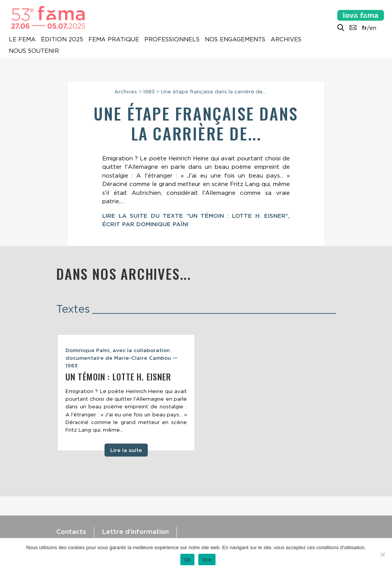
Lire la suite (126, 450)
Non (207, 560)
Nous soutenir (34, 51)
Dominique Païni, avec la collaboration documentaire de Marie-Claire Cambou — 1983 (122, 358)
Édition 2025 (62, 39)
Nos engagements (235, 39)
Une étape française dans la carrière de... (213, 91)
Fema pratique (114, 39)
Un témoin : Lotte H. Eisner (118, 377)
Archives (286, 39)
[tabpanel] (126, 393)
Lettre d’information (135, 532)
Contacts (71, 532)
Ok (187, 560)
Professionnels (172, 39)
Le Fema (22, 39)
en (373, 28)
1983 (149, 91)
